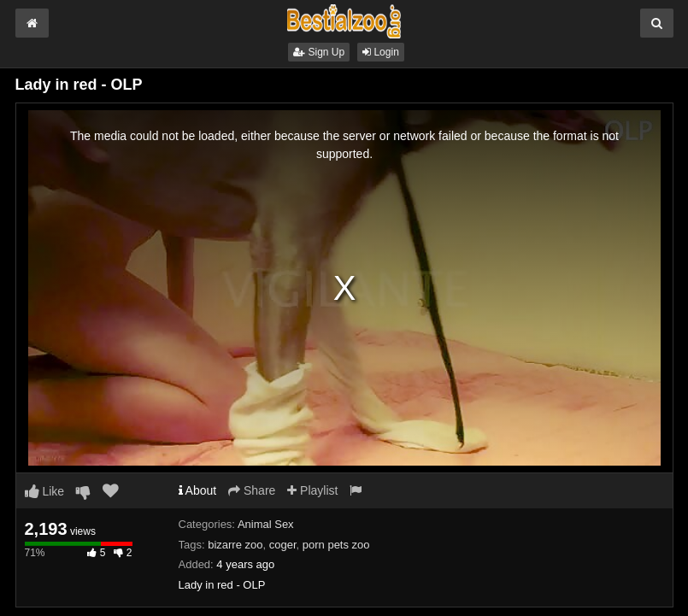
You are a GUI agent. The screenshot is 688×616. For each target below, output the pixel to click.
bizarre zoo (235, 545)
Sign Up (319, 52)
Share (252, 490)
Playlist (312, 490)
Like (45, 491)
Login (381, 52)
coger (283, 545)
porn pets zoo (336, 545)
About (198, 490)
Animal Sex (266, 524)
